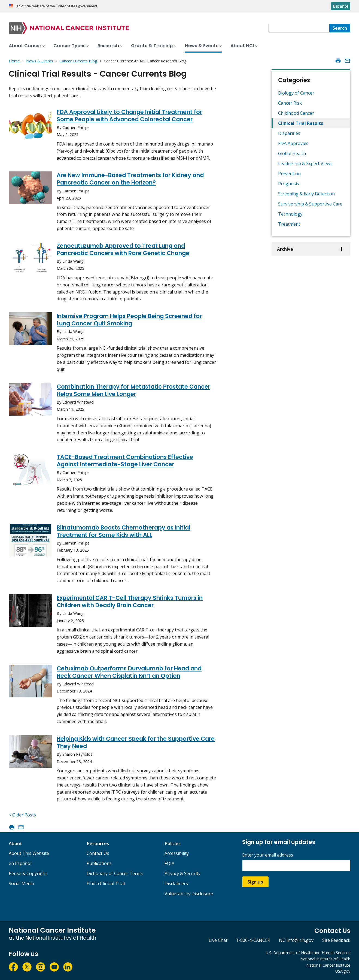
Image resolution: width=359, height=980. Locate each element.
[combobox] (299, 28)
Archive (285, 249)
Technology (290, 214)
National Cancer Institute (328, 965)
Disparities (289, 133)
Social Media (21, 884)
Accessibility (177, 853)
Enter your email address (268, 855)
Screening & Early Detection (306, 194)
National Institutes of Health (325, 959)
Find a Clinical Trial (106, 884)
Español (341, 6)
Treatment (289, 224)
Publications (99, 863)
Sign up (255, 882)
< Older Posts (22, 815)
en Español (20, 863)
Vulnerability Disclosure (189, 894)
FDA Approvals (293, 143)
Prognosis (289, 184)
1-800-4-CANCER (253, 940)
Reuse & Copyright (28, 873)
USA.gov (343, 971)
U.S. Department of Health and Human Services (308, 953)
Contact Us (98, 853)
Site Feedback (336, 940)
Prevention (289, 174)
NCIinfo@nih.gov (296, 940)
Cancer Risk (290, 103)
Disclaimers (176, 884)
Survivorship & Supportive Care (310, 204)
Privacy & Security (182, 873)
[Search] (340, 28)
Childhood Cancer (296, 113)
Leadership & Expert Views (305, 164)
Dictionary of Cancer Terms (115, 873)
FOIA (169, 863)
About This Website (29, 853)
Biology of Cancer (296, 93)
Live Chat (218, 940)
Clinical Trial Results (301, 123)
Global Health (292, 153)
